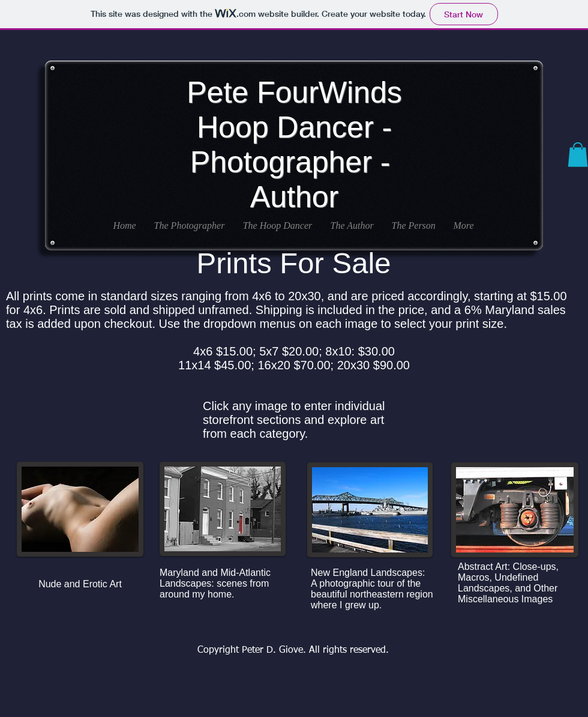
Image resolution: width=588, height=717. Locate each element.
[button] (578, 155)
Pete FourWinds (294, 92)
